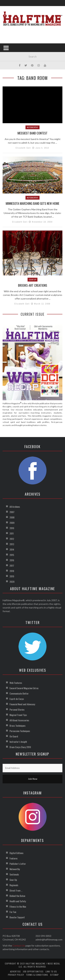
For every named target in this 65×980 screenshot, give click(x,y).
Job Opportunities (33, 971)
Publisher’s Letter (18, 864)
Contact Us (19, 946)
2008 (12, 517)
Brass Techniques (18, 726)
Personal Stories (17, 709)
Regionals (14, 885)
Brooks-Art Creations (33, 285)
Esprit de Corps (17, 699)
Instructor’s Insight (18, 742)
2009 (12, 523)
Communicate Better (19, 693)
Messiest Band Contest (32, 133)
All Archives (15, 507)
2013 (12, 544)
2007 (12, 512)
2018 (12, 571)
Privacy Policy (16, 975)
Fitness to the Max (18, 906)
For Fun (13, 912)
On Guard (14, 736)
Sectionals (14, 874)
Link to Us (51, 971)
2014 (12, 549)
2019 (12, 576)
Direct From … (16, 890)
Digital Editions (16, 853)
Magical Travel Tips (18, 715)
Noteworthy (32, 127)
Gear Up (32, 280)
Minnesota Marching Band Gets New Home (32, 203)
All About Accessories (19, 720)
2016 (12, 560)
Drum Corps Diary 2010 (20, 747)
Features (14, 858)
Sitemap (54, 975)
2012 (12, 539)
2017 (12, 566)
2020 (12, 582)
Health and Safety (18, 901)
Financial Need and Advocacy (22, 704)
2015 (12, 555)
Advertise (15, 971)
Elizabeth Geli (23, 148)
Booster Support (17, 917)
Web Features (16, 683)
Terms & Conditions (37, 975)
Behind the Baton (17, 896)
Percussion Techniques (20, 731)
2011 (12, 533)
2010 (12, 528)
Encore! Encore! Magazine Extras (24, 688)
